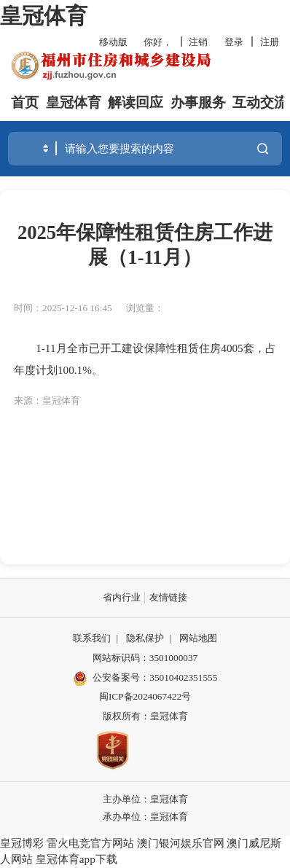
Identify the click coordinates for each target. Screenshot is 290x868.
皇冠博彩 (22, 843)
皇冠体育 (44, 16)
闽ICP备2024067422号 (145, 696)
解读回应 (136, 102)
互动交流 (260, 102)
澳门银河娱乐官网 (181, 843)
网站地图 (198, 638)
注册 (270, 42)
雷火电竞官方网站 (90, 843)
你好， (158, 42)
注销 (198, 42)
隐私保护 (145, 638)
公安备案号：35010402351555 (155, 677)
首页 (25, 102)
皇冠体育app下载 (77, 859)
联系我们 (92, 638)
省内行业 (122, 597)
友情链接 (168, 597)
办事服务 (198, 102)
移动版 (113, 42)
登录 (234, 42)
